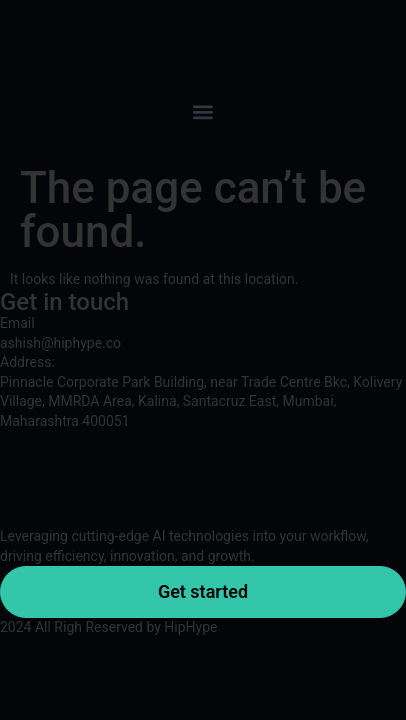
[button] (203, 111)
